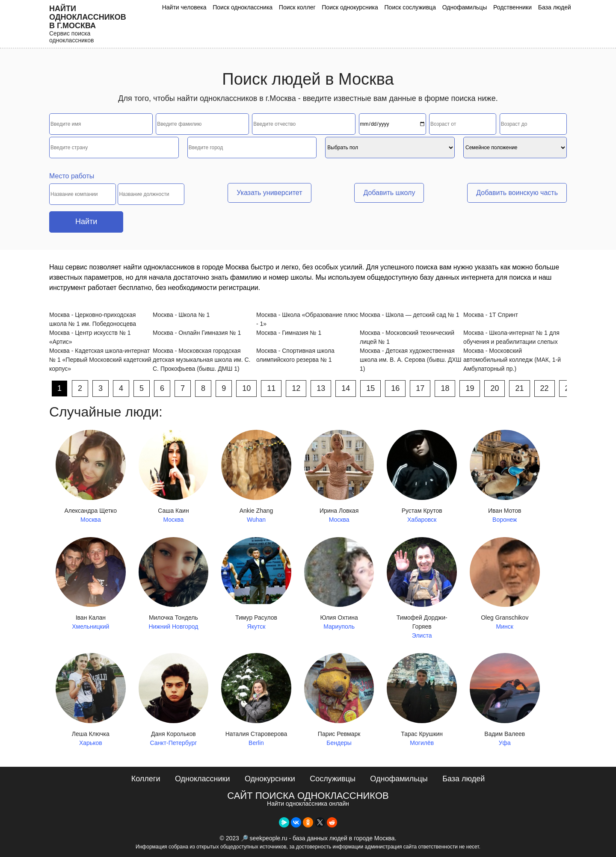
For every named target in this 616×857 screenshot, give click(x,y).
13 (321, 388)
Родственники (512, 7)
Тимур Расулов (256, 584)
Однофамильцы (465, 7)
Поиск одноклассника (243, 7)
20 (495, 388)
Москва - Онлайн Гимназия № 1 (197, 333)
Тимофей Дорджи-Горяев (422, 589)
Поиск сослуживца (411, 7)
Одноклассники (203, 779)
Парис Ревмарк (339, 700)
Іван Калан (91, 584)
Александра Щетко (91, 477)
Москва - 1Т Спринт (491, 315)
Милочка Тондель (174, 584)
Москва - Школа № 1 (181, 315)
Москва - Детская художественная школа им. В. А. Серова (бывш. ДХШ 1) (411, 360)
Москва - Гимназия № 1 (289, 333)
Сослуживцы (333, 779)
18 (445, 388)
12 (296, 388)
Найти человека (185, 7)
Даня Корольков (174, 700)
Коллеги (146, 779)
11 (271, 388)
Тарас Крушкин (422, 700)
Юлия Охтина (339, 584)
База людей (555, 7)
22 (545, 388)
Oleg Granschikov (505, 584)
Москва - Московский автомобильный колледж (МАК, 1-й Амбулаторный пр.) (512, 360)
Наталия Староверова (256, 700)
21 (519, 388)
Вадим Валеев (505, 700)
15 (370, 388)
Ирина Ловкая (339, 477)
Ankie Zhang (256, 477)
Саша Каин (174, 477)
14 (346, 388)
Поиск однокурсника (351, 7)
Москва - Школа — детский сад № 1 (410, 315)
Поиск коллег (298, 7)
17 (420, 388)
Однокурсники (270, 779)
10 (246, 388)
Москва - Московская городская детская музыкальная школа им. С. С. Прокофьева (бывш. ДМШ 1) (201, 360)
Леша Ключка (91, 700)
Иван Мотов (505, 477)
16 (395, 388)
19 (470, 388)
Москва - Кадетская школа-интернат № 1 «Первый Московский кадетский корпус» (100, 360)
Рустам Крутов (422, 477)
